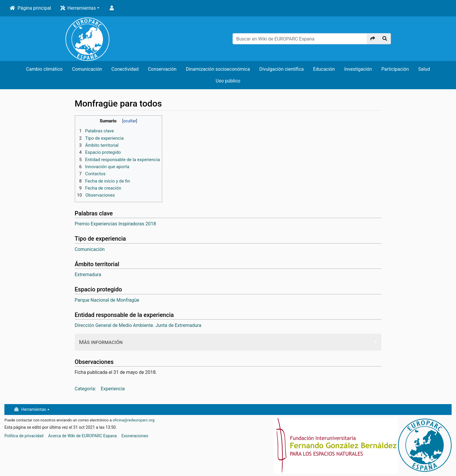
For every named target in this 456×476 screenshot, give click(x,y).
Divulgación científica (281, 69)
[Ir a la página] (373, 39)
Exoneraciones (135, 436)
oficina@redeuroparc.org (134, 420)
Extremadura (88, 275)
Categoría (85, 389)
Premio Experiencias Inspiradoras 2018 (115, 224)
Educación (324, 69)
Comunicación (87, 69)
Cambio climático (44, 69)
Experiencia (113, 389)
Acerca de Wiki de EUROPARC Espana (82, 436)
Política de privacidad (24, 436)
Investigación (358, 69)
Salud (424, 69)
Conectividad (125, 69)
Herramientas (82, 8)
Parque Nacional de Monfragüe (107, 300)
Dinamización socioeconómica (218, 69)
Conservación (162, 69)
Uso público (228, 81)
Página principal (34, 8)
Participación (395, 69)
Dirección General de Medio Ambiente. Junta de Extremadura (138, 325)
